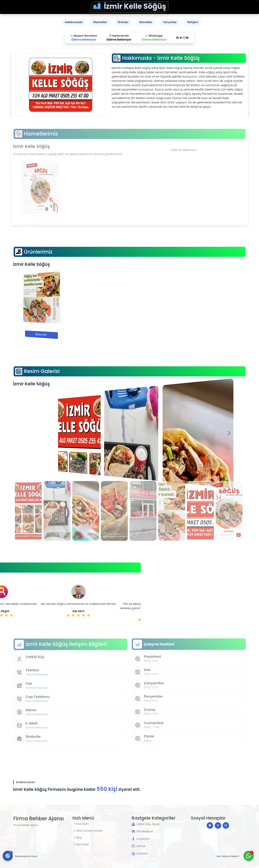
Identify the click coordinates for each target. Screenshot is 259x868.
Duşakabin (143, 839)
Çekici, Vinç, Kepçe (148, 824)
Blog (79, 837)
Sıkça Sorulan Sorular (89, 831)
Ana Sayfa (83, 824)
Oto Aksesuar (145, 831)
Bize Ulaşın (83, 844)
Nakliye (141, 846)
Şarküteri (142, 853)
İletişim (193, 22)
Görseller (146, 22)
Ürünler (123, 22)
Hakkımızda (74, 22)
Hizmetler (100, 22)
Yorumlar (170, 22)
